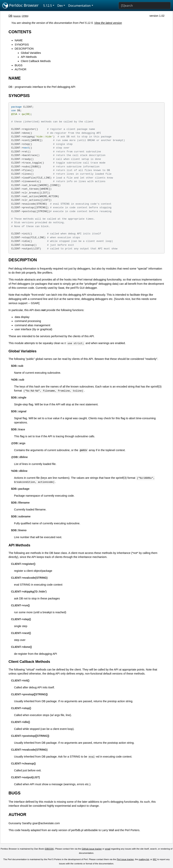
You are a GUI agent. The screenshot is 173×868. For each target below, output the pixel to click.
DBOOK (49, 849)
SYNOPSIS (22, 45)
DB (10, 16)
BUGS (19, 65)
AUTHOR (20, 69)
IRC (155, 859)
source (17, 16)
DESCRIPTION (24, 49)
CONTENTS (20, 32)
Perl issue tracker (125, 859)
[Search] (145, 6)
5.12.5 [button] (48, 6)
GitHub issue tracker (92, 849)
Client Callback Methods (36, 61)
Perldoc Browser (20, 6)
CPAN (25, 16)
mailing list (144, 859)
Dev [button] (60, 6)
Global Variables (31, 53)
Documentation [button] (79, 6)
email (108, 849)
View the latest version (108, 23)
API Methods (29, 57)
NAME (19, 40)
